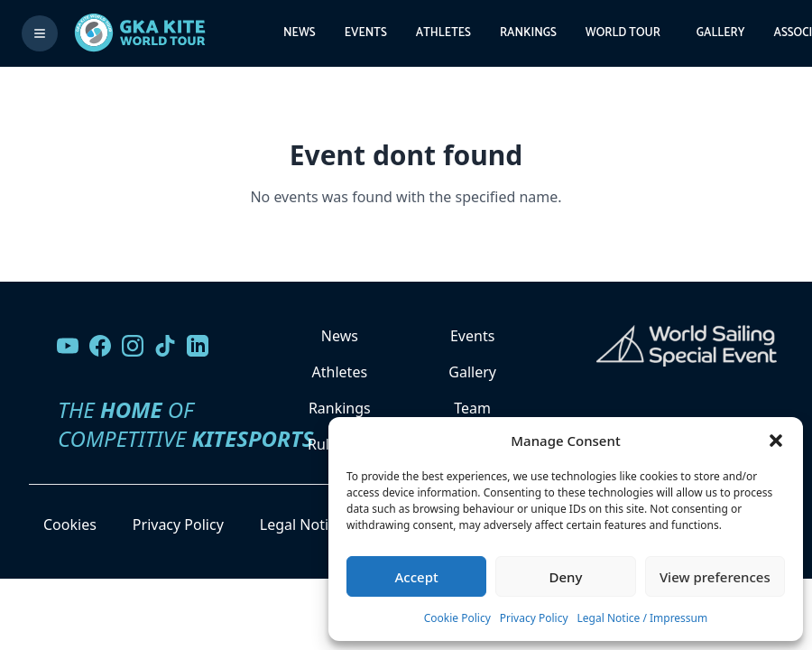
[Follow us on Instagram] (133, 346)
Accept (417, 577)
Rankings (528, 33)
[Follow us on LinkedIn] (198, 346)
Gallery (721, 33)
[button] (776, 441)
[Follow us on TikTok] (165, 346)
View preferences (715, 577)
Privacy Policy (534, 618)
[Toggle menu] (40, 33)
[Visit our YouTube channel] (68, 346)
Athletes (443, 33)
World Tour (623, 33)
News (300, 33)
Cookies (70, 525)
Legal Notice (302, 525)
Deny (566, 577)
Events (366, 33)
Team (472, 408)
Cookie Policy (457, 618)
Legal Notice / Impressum (643, 618)
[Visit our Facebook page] (100, 346)
